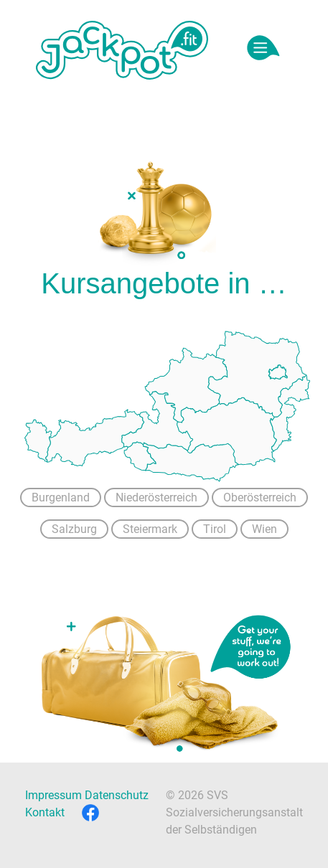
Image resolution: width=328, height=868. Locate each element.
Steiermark (150, 529)
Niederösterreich (156, 497)
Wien (264, 529)
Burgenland (61, 497)
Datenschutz (117, 795)
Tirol (215, 529)
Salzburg (74, 529)
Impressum (53, 795)
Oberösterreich (260, 497)
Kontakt (45, 812)
